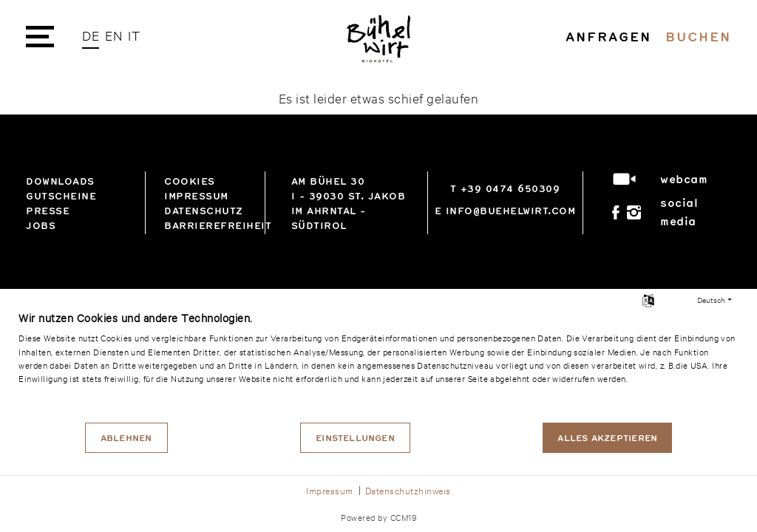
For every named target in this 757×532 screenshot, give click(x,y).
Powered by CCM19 (378, 517)
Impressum (330, 490)
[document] (378, 365)
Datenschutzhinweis (408, 490)
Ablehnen (126, 438)
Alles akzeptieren (607, 438)
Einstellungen (355, 438)
